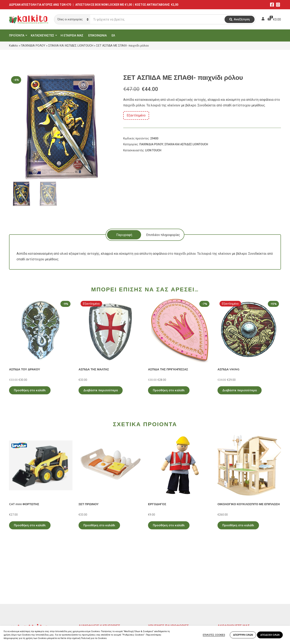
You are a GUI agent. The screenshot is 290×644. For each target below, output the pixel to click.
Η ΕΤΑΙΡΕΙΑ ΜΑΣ (72, 35)
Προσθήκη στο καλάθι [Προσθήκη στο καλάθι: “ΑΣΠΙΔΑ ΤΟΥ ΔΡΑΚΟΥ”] (30, 390)
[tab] (124, 235)
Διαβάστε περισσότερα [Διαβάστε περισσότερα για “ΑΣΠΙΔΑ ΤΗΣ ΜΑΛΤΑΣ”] (101, 390)
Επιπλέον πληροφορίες (163, 235)
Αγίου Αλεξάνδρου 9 (24, 591)
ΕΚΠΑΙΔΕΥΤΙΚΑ (90, 582)
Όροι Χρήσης (157, 588)
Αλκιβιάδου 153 (21, 610)
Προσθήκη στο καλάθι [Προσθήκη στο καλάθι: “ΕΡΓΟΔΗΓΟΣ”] (169, 525)
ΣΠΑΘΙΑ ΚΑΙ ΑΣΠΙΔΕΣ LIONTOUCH (71, 46)
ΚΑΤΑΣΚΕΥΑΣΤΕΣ (42, 35)
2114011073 (18, 596)
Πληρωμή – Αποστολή (164, 594)
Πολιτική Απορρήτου (163, 582)
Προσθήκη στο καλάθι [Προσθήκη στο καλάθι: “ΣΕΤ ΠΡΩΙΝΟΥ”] (99, 525)
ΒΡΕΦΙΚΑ (85, 600)
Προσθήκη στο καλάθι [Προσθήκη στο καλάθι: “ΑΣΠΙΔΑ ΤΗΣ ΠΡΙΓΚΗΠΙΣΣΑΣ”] (169, 390)
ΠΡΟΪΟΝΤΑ (17, 35)
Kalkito (13, 46)
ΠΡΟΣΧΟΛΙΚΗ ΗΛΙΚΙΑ (94, 588)
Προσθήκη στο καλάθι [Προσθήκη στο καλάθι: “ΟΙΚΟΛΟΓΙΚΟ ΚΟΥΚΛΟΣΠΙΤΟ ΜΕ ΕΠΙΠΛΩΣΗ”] (238, 525)
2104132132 (18, 615)
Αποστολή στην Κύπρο (164, 600)
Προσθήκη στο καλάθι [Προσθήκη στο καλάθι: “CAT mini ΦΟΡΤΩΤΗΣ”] (30, 525)
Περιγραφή (124, 235)
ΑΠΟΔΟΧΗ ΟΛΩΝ (270, 635)
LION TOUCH (153, 150)
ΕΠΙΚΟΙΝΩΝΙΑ (97, 35)
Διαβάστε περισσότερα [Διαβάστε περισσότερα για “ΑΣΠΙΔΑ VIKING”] (240, 390)
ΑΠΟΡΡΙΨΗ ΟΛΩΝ (243, 635)
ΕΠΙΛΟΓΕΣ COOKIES (214, 635)
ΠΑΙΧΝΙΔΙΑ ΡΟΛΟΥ (33, 46)
